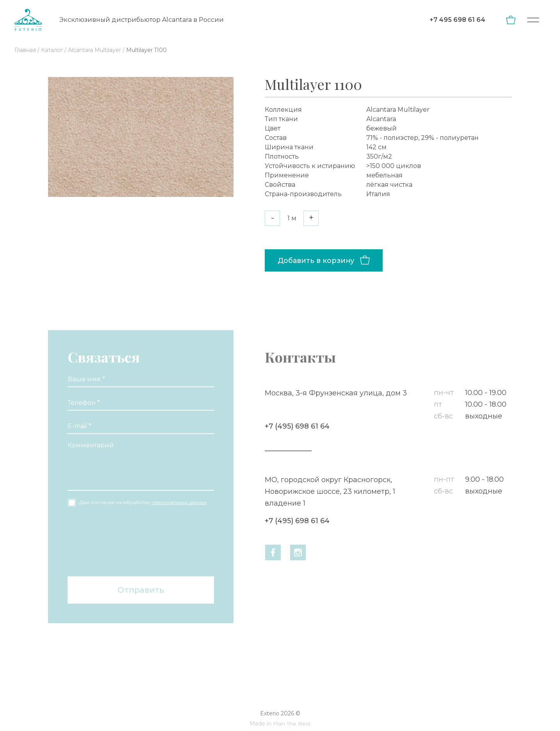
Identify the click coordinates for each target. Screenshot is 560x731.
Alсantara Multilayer (95, 50)
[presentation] (100, 542)
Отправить (141, 590)
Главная (25, 50)
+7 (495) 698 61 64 (296, 426)
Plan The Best (292, 724)
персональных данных (179, 502)
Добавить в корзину (316, 260)
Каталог (52, 50)
